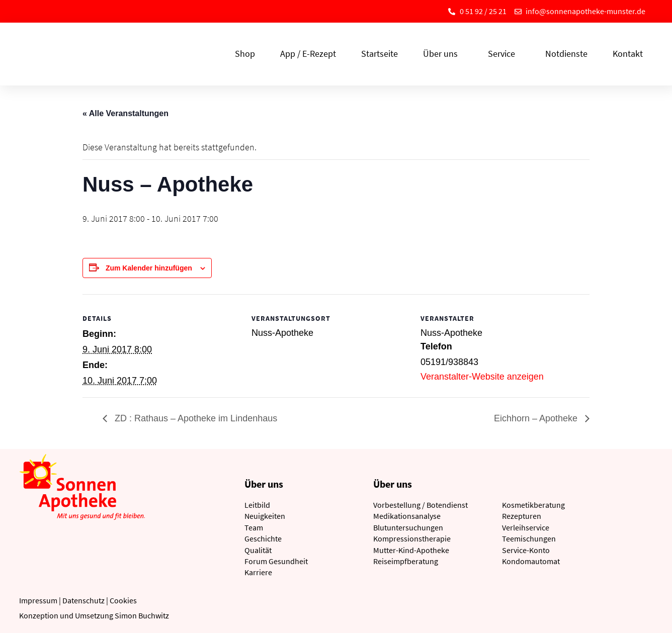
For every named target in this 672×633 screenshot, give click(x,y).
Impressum (38, 600)
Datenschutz (83, 600)
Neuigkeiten (265, 516)
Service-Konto (526, 550)
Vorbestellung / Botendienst (421, 505)
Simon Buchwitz (142, 615)
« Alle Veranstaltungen (125, 113)
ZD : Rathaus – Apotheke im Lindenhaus (195, 418)
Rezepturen (522, 516)
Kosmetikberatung (533, 505)
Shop (245, 54)
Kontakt (628, 54)
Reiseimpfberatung (406, 561)
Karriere (258, 572)
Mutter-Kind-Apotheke (411, 550)
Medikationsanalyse (407, 516)
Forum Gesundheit (276, 561)
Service (504, 54)
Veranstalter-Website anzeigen (482, 377)
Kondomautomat (531, 561)
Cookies (123, 600)
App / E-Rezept (308, 54)
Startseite (380, 54)
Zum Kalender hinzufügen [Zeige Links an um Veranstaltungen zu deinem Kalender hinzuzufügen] (149, 268)
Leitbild (257, 505)
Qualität (258, 550)
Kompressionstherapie (412, 538)
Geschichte (263, 538)
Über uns (443, 54)
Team (254, 527)
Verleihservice (526, 527)
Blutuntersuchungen (408, 527)
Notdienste (566, 54)
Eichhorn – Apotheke (537, 418)
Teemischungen (529, 538)
